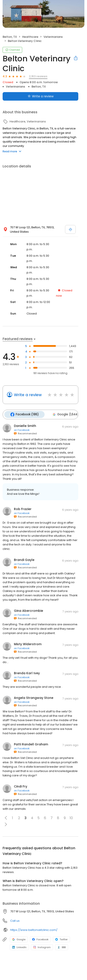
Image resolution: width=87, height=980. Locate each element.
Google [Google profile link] (19, 939)
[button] (6, 817)
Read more (12, 151)
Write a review (28, 395)
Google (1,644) (64, 414)
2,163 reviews (38, 76)
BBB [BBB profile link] (62, 947)
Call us (15, 920)
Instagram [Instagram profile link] (42, 947)
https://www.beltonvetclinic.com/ (34, 929)
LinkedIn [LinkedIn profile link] (19, 947)
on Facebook (22, 430)
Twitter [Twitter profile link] (61, 939)
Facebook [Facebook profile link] (40, 939)
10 (71, 817)
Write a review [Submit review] (41, 96)
